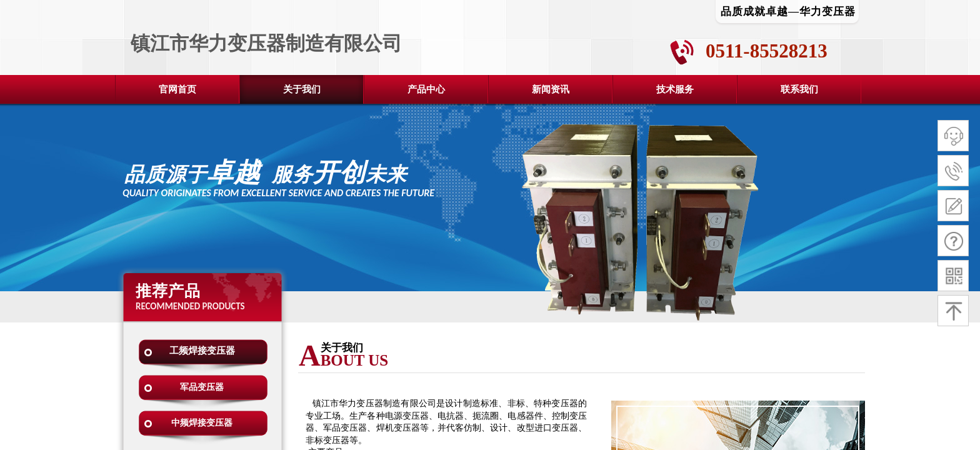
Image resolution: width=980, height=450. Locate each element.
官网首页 (177, 89)
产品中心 (426, 89)
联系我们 (799, 89)
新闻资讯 (551, 89)
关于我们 (302, 89)
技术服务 (675, 89)
